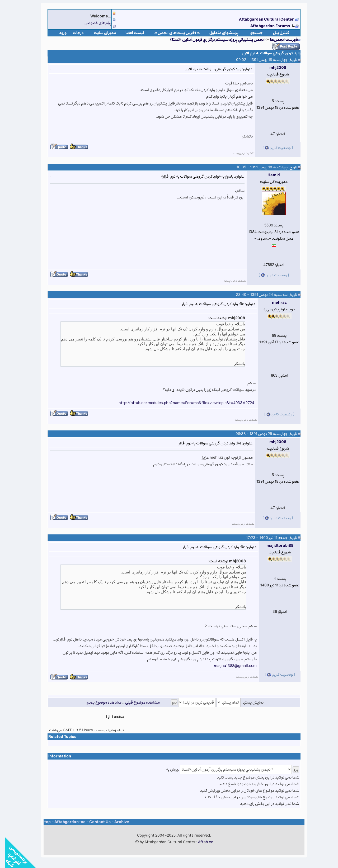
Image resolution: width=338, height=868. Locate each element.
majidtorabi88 (275, 546)
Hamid (269, 175)
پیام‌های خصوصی (93, 23)
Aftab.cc (201, 842)
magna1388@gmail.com (230, 666)
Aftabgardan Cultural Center (262, 19)
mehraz (274, 303)
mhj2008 (273, 68)
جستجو (252, 33)
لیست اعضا (130, 33)
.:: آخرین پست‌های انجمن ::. (172, 33)
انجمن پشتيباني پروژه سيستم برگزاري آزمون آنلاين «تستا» (212, 40)
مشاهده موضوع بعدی (99, 702)
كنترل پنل (276, 33)
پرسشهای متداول (219, 33)
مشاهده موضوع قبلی (137, 702)
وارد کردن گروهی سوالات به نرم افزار (266, 53)
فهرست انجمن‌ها (279, 40)
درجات (73, 33)
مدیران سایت (100, 33)
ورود (58, 33)
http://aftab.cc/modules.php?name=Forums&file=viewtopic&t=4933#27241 (182, 403)
